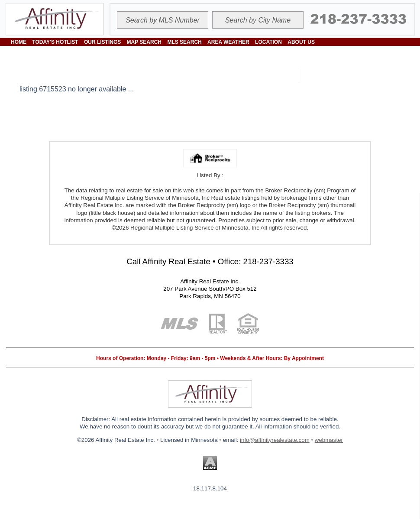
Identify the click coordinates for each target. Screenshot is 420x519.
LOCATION (268, 42)
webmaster (329, 440)
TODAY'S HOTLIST (55, 42)
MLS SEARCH (184, 42)
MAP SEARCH (144, 42)
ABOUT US (301, 42)
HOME (19, 42)
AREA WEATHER (228, 42)
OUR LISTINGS (102, 42)
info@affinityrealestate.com (275, 440)
